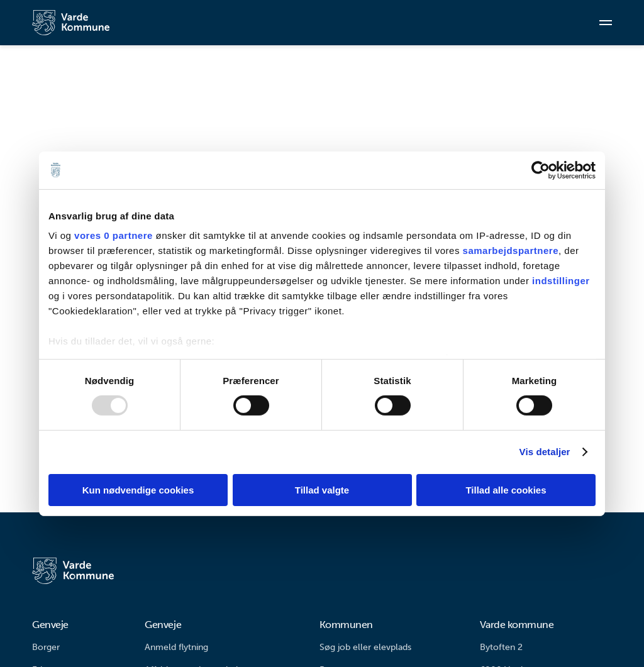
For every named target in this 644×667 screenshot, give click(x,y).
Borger (46, 647)
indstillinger (561, 281)
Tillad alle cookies (506, 490)
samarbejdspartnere (511, 251)
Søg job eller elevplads (365, 647)
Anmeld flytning (176, 647)
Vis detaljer (545, 452)
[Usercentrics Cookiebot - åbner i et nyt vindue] (541, 170)
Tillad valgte (322, 490)
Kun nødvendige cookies (138, 490)
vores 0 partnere (114, 235)
